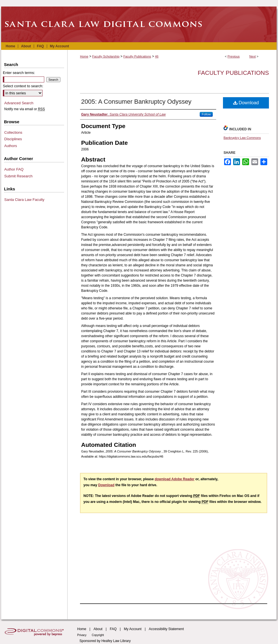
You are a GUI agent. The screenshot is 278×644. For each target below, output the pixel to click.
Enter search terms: (19, 73)
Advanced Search (19, 103)
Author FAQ (14, 169)
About (98, 629)
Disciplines (13, 139)
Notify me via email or (25, 109)
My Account (133, 629)
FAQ (113, 629)
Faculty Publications (137, 56)
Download (246, 103)
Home (84, 56)
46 (157, 56)
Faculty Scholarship (106, 56)
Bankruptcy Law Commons (242, 138)
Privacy (82, 635)
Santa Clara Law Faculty (24, 200)
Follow (206, 114)
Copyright (98, 635)
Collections (13, 132)
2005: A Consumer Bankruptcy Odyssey (136, 102)
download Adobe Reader (174, 479)
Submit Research (18, 176)
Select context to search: (23, 86)
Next (253, 56)
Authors (11, 146)
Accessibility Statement (166, 629)
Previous (234, 56)
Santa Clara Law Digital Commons (139, 24)
